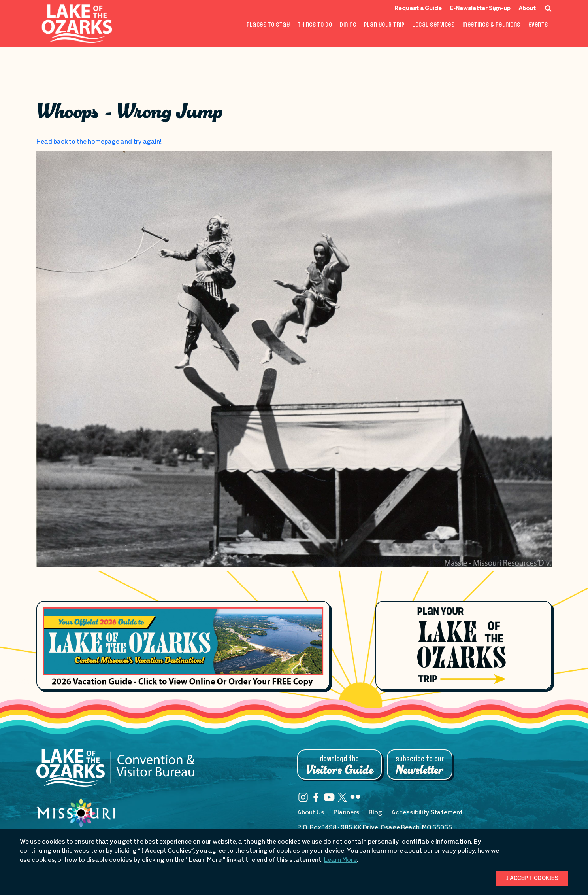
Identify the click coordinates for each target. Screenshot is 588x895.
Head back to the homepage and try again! (99, 142)
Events (538, 25)
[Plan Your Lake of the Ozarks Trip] (464, 645)
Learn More (340, 860)
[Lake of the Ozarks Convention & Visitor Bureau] (115, 772)
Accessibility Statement (427, 813)
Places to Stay (268, 25)
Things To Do (315, 25)
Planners (347, 813)
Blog (375, 813)
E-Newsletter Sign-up (480, 9)
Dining (348, 25)
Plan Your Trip (384, 25)
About (527, 9)
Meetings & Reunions (491, 25)
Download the (339, 765)
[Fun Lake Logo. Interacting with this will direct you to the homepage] (77, 24)
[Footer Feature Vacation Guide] (183, 645)
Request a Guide (418, 9)
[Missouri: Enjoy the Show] (76, 821)
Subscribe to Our (420, 765)
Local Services (433, 25)
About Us (311, 813)
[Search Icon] (548, 8)
